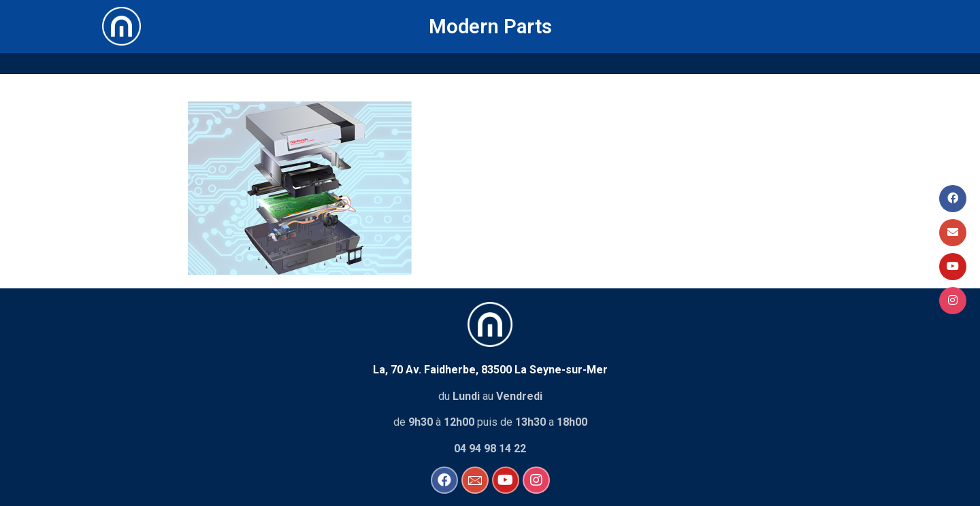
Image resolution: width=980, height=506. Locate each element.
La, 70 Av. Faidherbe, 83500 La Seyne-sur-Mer (490, 368)
